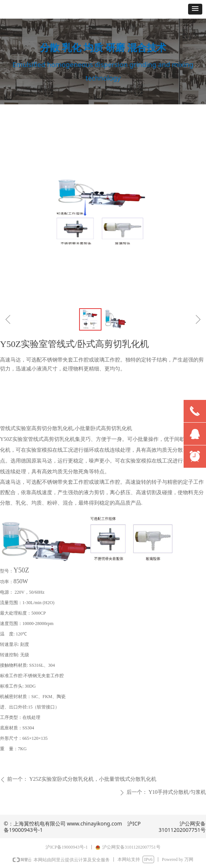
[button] (195, 9)
